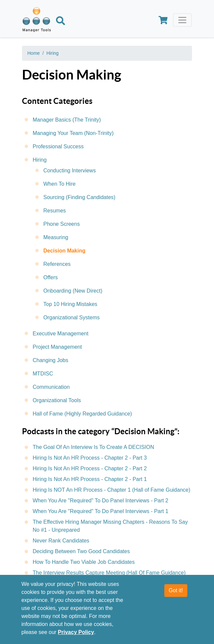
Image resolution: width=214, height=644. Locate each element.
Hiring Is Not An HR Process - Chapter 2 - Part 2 (90, 468)
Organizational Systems (71, 317)
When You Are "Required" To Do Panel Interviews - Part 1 (100, 511)
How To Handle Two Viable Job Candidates (84, 562)
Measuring (56, 237)
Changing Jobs (50, 360)
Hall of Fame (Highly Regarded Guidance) (82, 414)
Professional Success (58, 146)
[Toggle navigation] (182, 20)
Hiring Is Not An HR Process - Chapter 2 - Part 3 (90, 458)
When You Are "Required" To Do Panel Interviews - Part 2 (100, 501)
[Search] (60, 22)
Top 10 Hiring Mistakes (70, 304)
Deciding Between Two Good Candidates (81, 551)
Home (33, 53)
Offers (50, 277)
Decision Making (64, 251)
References (57, 264)
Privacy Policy (76, 632)
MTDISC (43, 374)
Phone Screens (61, 224)
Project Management (57, 347)
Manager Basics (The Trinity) (67, 120)
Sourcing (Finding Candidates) (79, 197)
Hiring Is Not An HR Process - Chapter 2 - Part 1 (90, 479)
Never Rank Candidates (61, 541)
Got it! (176, 590)
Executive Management (60, 334)
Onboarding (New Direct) (73, 291)
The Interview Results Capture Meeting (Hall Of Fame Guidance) (109, 573)
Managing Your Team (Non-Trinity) (73, 133)
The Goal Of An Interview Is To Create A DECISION (93, 447)
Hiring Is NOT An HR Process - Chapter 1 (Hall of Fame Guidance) (111, 490)
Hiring (52, 53)
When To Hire (59, 184)
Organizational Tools (57, 400)
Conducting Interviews (69, 171)
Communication (51, 387)
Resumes (55, 211)
